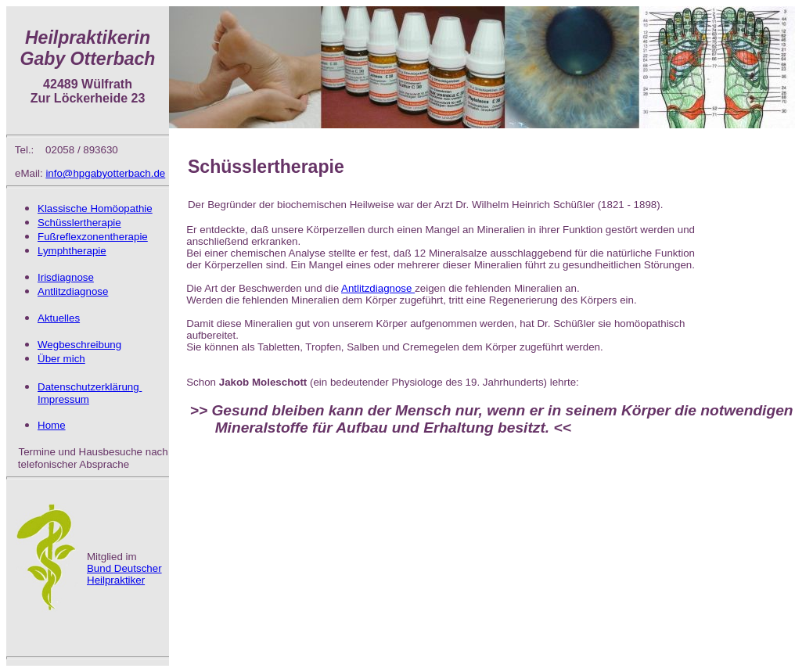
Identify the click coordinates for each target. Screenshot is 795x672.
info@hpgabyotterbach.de (105, 173)
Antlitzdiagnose (378, 288)
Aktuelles (59, 318)
